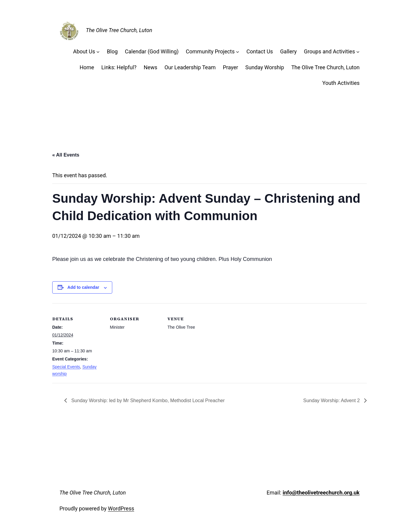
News (151, 67)
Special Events (66, 367)
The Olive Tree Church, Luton (119, 30)
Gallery (288, 51)
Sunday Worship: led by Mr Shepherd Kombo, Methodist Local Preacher (147, 400)
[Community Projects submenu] (238, 52)
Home (87, 67)
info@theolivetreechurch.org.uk (321, 493)
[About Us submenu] (98, 52)
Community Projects (210, 51)
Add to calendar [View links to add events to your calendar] (83, 287)
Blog (112, 51)
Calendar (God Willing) (152, 51)
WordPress (121, 508)
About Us (84, 51)
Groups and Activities (329, 51)
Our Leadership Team (190, 67)
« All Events (66, 155)
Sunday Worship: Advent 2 (332, 400)
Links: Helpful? (119, 67)
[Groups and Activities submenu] (358, 52)
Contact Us (260, 51)
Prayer (230, 67)
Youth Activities (341, 83)
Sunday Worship (265, 67)
